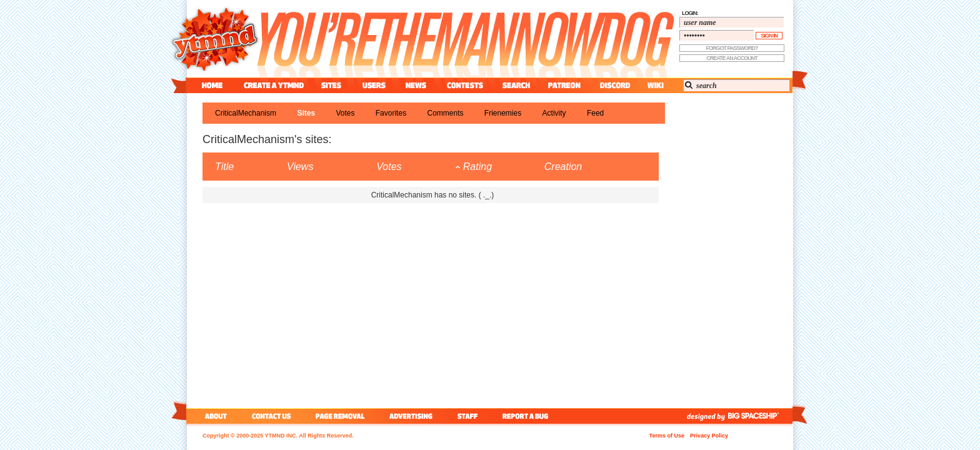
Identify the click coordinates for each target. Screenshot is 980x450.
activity (554, 113)
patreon (564, 85)
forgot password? (732, 48)
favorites (391, 113)
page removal (340, 416)
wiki (655, 85)
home (212, 85)
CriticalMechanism (246, 113)
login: (690, 13)
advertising (411, 416)
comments (445, 113)
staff (469, 416)
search (516, 85)
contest (465, 85)
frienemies (503, 113)
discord (614, 85)
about (214, 416)
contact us (272, 416)
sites (331, 85)
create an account (732, 58)
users (374, 85)
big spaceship (759, 416)
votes (345, 113)
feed (595, 113)
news (416, 85)
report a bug (528, 416)
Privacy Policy (709, 436)
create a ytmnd (274, 85)
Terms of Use (667, 436)
